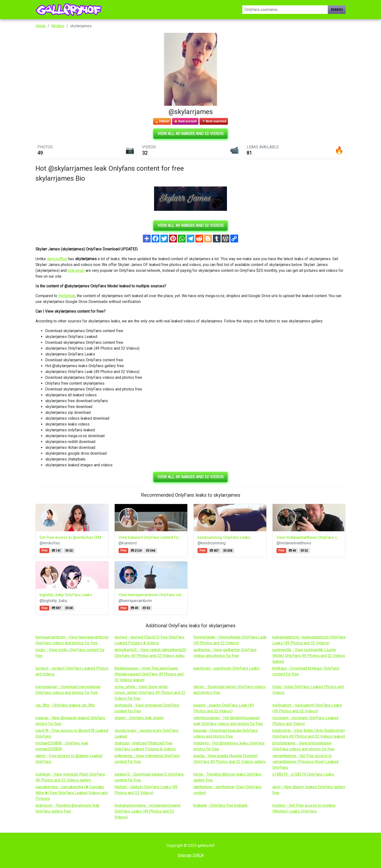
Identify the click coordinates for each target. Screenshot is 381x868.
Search (337, 10)
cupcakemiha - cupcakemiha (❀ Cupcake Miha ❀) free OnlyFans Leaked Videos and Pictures (72, 793)
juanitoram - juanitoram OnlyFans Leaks (226, 668)
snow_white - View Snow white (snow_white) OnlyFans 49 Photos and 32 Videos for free (150, 693)
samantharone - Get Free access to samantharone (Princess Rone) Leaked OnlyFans (305, 762)
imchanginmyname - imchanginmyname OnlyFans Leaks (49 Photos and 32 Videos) (147, 811)
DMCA (198, 855)
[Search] (285, 10)
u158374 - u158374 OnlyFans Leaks (303, 774)
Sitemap (185, 855)
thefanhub (67, 296)
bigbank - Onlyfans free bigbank (221, 805)
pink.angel (76, 270)
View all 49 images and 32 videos (190, 134)
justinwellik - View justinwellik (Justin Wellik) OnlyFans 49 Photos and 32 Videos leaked (309, 656)
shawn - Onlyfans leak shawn (139, 718)
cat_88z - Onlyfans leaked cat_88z (65, 705)
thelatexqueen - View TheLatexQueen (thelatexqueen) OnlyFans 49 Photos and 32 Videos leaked (149, 674)
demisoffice (57, 259)
